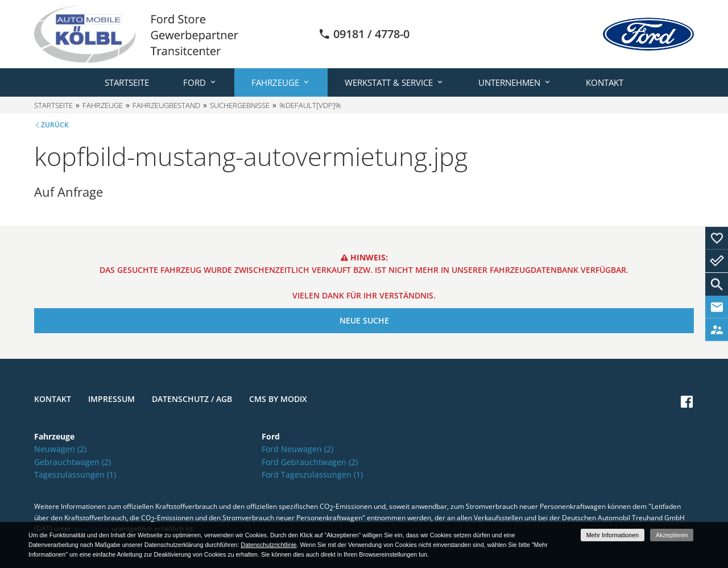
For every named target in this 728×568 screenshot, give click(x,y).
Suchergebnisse (240, 105)
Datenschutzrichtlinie (268, 545)
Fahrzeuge (275, 82)
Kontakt (605, 82)
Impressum (111, 399)
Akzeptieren (672, 535)
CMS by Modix (278, 399)
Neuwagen (60, 449)
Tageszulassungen (75, 474)
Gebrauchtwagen (73, 462)
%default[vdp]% (310, 105)
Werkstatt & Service (389, 82)
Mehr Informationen (613, 535)
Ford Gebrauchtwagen (310, 462)
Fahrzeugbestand (166, 105)
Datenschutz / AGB (192, 399)
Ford (195, 82)
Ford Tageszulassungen (312, 474)
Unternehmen (509, 82)
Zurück (55, 125)
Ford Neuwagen (297, 449)
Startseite (127, 82)
